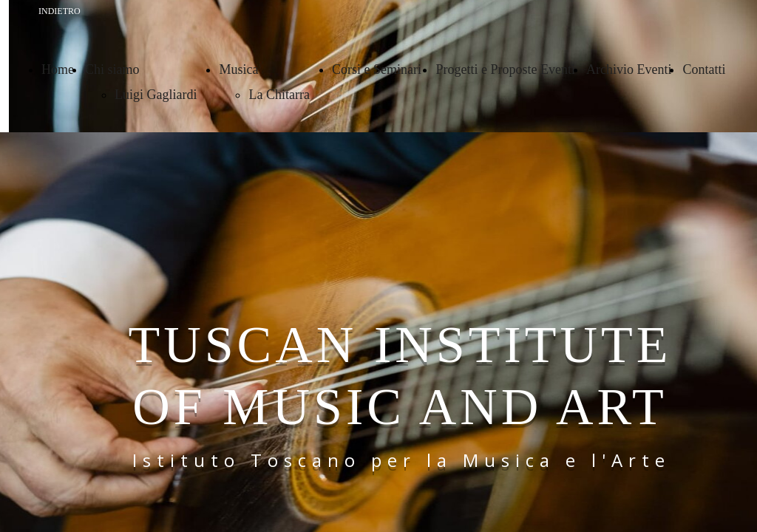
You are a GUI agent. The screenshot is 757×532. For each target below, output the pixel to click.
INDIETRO (60, 11)
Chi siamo (112, 69)
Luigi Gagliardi (156, 95)
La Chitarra (279, 95)
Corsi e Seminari (378, 69)
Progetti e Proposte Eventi (505, 69)
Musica (238, 69)
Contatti (704, 69)
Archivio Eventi (629, 69)
